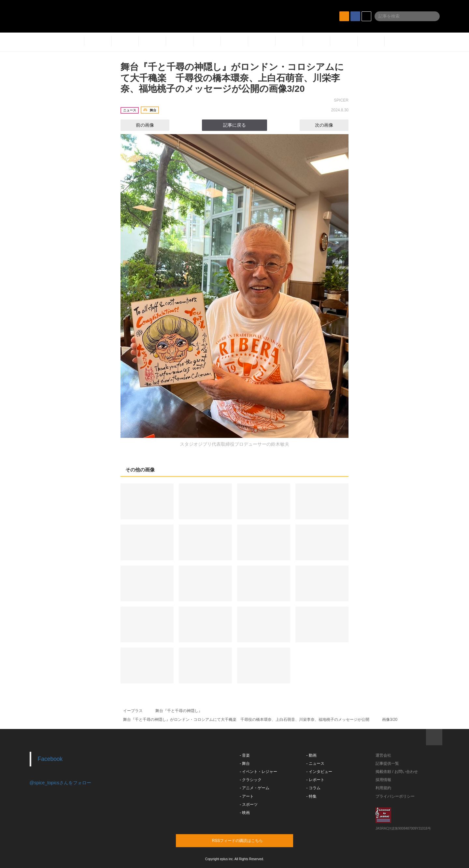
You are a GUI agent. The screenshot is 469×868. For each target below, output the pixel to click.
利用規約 (383, 788)
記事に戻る (234, 125)
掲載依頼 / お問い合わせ (397, 772)
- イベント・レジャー (258, 772)
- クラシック (251, 780)
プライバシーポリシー (395, 796)
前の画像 (139, 125)
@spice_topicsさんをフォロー (60, 783)
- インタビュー (319, 772)
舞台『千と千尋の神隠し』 (179, 711)
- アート (247, 796)
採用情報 (383, 780)
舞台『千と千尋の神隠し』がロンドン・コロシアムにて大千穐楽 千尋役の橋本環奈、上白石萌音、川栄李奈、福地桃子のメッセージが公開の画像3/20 (232, 78)
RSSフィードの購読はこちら (247, 840)
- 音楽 (245, 755)
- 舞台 (245, 763)
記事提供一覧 (387, 763)
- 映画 (245, 813)
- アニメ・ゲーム (255, 788)
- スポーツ (249, 805)
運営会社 (383, 755)
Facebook (50, 759)
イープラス (133, 711)
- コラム (313, 788)
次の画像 (330, 125)
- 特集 (312, 796)
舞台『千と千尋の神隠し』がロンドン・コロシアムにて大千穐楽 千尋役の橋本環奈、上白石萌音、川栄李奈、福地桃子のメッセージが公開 (246, 720)
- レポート (315, 780)
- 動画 (312, 755)
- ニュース (315, 763)
